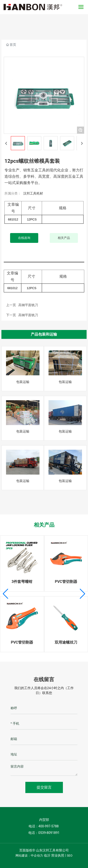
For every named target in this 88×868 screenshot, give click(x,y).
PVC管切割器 (66, 582)
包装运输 (23, 382)
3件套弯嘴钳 (22, 582)
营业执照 (58, 855)
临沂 (47, 855)
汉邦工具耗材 (33, 193)
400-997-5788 (49, 826)
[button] (6, 594)
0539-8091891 (49, 833)
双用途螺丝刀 (66, 642)
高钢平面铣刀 (28, 315)
